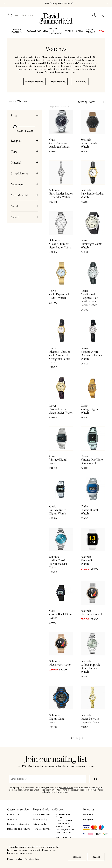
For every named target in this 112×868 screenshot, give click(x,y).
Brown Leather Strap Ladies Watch (61, 395)
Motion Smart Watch (93, 546)
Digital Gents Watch (61, 705)
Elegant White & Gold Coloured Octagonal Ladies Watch (61, 341)
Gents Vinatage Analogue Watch (61, 129)
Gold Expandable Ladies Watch (61, 280)
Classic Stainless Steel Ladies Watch (61, 230)
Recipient (25, 141)
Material (25, 163)
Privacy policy (67, 788)
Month (25, 217)
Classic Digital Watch (93, 496)
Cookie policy (40, 819)
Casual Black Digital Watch (61, 600)
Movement (25, 184)
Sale (100, 31)
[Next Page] (83, 738)
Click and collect (42, 815)
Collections (80, 81)
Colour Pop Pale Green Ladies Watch (93, 653)
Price (25, 115)
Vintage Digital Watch (93, 395)
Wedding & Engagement (53, 31)
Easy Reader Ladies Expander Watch (61, 180)
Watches (40, 31)
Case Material (25, 195)
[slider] (15, 127)
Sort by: (91, 102)
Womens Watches (34, 81)
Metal (25, 206)
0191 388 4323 (64, 832)
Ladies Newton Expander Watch (93, 705)
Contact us (13, 815)
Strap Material (25, 173)
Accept (96, 857)
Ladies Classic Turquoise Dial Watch (61, 548)
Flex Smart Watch (93, 599)
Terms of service (42, 829)
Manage (77, 857)
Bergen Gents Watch (93, 129)
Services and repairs (18, 824)
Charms (67, 31)
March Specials (89, 31)
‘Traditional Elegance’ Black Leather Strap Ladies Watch (93, 284)
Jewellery (29, 31)
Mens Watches (58, 81)
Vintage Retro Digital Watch (61, 496)
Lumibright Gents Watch (93, 230)
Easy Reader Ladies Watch (93, 180)
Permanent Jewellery (15, 31)
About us (12, 819)
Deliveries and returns (19, 829)
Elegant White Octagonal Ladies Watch (93, 340)
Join (96, 779)
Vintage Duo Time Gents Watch (93, 446)
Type (25, 151)
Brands (77, 31)
